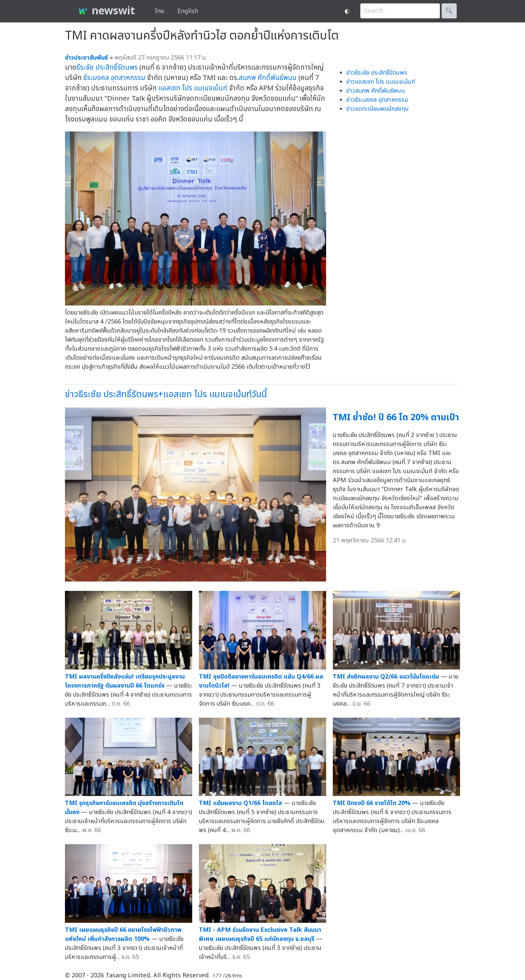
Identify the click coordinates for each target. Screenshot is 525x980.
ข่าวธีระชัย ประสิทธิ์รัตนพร (377, 73)
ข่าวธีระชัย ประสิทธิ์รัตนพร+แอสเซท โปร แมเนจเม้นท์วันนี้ (166, 394)
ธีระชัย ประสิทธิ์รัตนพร (107, 67)
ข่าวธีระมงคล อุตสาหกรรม (377, 100)
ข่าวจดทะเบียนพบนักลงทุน (378, 109)
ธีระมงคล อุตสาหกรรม (114, 78)
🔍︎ (449, 11)
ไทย (160, 11)
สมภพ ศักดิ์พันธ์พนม (268, 78)
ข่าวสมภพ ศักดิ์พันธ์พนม (376, 91)
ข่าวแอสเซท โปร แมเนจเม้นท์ (381, 82)
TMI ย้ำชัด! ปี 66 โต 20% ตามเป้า (396, 417)
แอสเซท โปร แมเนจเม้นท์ (193, 88)
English (188, 11)
